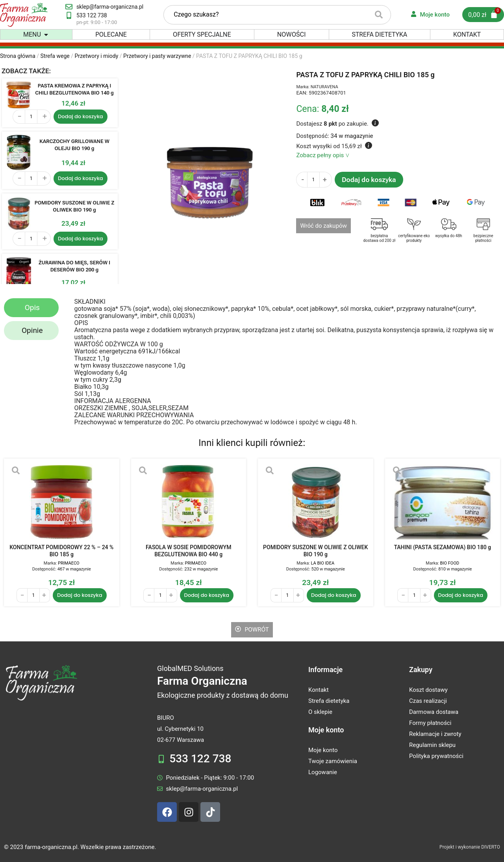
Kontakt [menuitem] (467, 35)
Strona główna (18, 56)
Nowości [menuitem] (292, 35)
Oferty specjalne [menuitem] (202, 35)
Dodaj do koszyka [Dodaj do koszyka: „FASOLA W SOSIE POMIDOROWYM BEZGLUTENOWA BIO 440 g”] (207, 595)
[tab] (31, 308)
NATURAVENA (324, 87)
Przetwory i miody (96, 56)
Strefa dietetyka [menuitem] (380, 35)
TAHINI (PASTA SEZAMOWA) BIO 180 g (442, 547)
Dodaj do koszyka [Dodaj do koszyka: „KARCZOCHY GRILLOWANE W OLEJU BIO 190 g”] (81, 178)
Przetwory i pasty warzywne (157, 56)
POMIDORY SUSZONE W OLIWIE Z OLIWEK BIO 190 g (315, 551)
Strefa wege (55, 56)
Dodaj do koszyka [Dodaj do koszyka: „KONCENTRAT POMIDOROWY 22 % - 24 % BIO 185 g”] (80, 595)
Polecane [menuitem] (111, 35)
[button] (46, 35)
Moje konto (326, 730)
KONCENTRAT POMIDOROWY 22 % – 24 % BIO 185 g (61, 551)
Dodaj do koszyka (369, 180)
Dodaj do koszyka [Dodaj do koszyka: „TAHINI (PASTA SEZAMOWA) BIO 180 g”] (461, 595)
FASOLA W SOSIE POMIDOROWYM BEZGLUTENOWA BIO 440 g (188, 551)
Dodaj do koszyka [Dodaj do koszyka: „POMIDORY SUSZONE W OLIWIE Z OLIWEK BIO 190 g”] (81, 239)
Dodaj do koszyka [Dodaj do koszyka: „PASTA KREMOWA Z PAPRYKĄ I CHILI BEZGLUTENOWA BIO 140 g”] (81, 116)
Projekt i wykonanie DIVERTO (470, 847)
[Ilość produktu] (31, 117)
